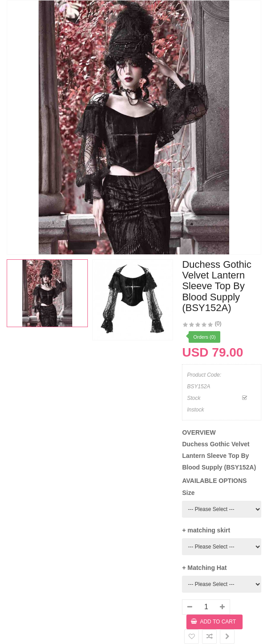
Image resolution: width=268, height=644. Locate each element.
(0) (218, 324)
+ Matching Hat (204, 568)
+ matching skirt (206, 530)
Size (188, 493)
